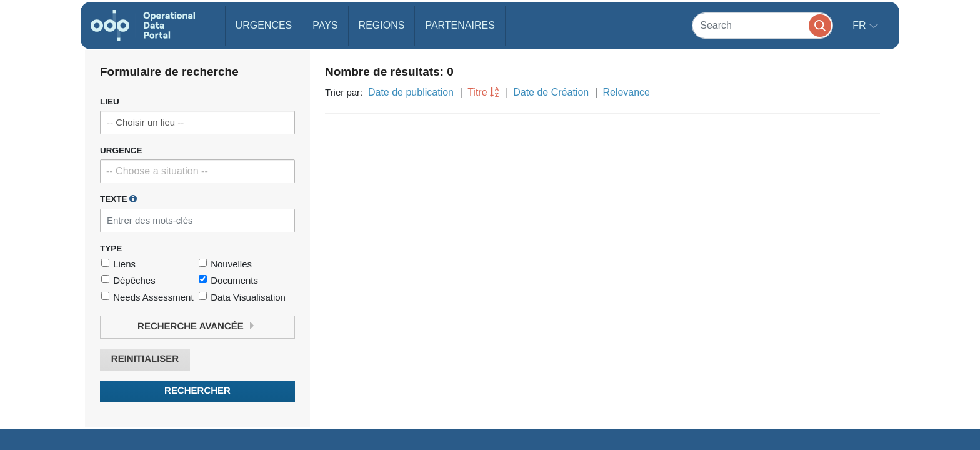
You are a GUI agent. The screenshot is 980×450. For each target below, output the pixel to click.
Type (111, 248)
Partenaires (460, 25)
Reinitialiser (145, 359)
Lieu (110, 102)
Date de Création (551, 92)
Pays (325, 25)
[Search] (762, 25)
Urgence (121, 150)
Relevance (626, 92)
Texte (118, 199)
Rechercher (197, 391)
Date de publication (411, 92)
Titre (477, 92)
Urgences (264, 25)
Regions (382, 25)
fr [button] (861, 25)
